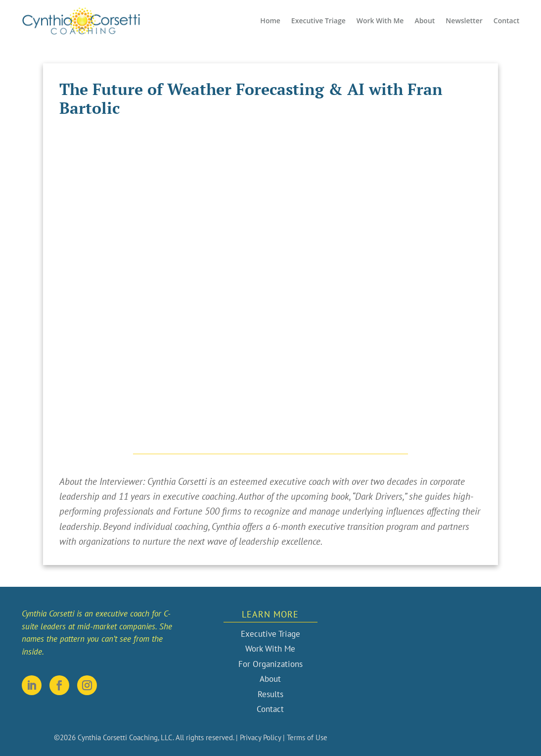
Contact (506, 21)
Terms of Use (307, 737)
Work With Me (380, 21)
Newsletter (464, 21)
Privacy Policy (260, 737)
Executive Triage (318, 21)
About (425, 21)
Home (270, 21)
